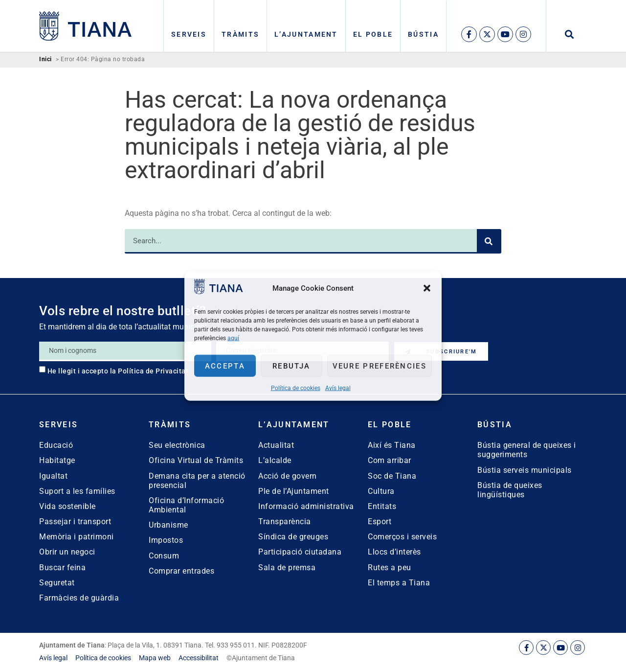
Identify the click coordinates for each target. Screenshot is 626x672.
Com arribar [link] (390, 460)
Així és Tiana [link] (392, 445)
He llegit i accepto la (118, 371)
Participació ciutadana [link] (300, 552)
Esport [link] (380, 521)
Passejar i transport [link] (75, 521)
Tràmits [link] (240, 34)
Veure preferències (380, 366)
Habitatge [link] (57, 460)
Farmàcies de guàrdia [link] (79, 598)
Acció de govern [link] (288, 476)
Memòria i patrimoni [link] (77, 537)
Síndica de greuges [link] (293, 537)
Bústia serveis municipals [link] (525, 470)
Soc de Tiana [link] (392, 476)
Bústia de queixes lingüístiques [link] (510, 490)
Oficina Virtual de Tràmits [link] (196, 460)
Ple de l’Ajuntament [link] (294, 491)
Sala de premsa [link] (287, 568)
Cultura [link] (381, 491)
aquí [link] (233, 338)
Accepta (225, 366)
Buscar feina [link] (62, 568)
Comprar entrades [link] (181, 571)
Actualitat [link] (276, 445)
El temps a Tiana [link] (399, 583)
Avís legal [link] (338, 388)
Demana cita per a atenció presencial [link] (197, 481)
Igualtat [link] (53, 476)
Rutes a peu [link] (390, 568)
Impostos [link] (166, 540)
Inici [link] (45, 59)
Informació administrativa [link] (306, 506)
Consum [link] (164, 556)
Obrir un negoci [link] (67, 552)
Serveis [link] (189, 34)
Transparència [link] (285, 521)
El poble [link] (373, 34)
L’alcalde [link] (275, 460)
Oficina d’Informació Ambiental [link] (186, 505)
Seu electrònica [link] (177, 445)
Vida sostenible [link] (67, 506)
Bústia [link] (423, 34)
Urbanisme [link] (168, 525)
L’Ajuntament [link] (306, 34)
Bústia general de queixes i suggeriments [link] (527, 450)
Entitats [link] (382, 506)
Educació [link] (56, 445)
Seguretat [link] (57, 583)
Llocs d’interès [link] (394, 552)
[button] (427, 288)
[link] (219, 291)
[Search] (489, 241)
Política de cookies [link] (296, 388)
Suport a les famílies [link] (77, 491)
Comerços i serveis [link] (402, 537)
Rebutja (291, 366)
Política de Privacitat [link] (153, 371)
